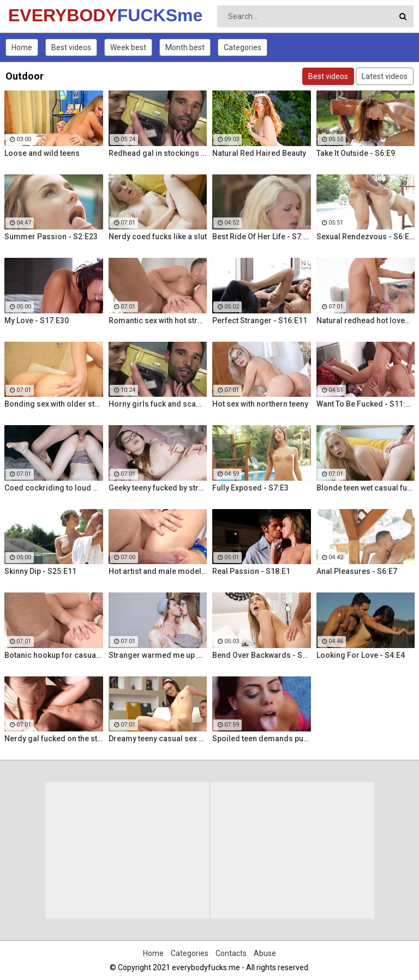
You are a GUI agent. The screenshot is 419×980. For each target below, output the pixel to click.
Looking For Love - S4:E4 (361, 655)
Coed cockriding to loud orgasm (54, 488)
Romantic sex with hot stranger (158, 320)
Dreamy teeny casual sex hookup (158, 739)
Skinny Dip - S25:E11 (40, 571)
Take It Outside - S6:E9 (356, 153)
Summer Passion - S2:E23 (51, 237)
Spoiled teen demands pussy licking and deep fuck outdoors (262, 739)
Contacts (231, 953)
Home (22, 47)
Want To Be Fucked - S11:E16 (366, 404)
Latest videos (385, 76)
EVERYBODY (37, 15)
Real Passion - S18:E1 (251, 571)
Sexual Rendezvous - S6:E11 (366, 237)
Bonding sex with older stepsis (54, 404)
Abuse (265, 953)
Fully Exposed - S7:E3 (250, 488)
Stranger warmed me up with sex (158, 655)
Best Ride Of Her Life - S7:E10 (262, 237)
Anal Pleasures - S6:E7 (357, 571)
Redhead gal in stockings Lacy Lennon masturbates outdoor (158, 153)
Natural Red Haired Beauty (259, 153)
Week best (128, 47)
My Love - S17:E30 (37, 320)
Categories (243, 47)
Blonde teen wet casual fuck (366, 488)
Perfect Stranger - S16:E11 (260, 320)
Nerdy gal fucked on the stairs (54, 739)
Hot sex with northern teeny (260, 404)
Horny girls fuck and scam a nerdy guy (158, 404)
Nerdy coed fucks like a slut (158, 237)
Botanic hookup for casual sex (54, 655)
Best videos (71, 47)
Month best (185, 47)
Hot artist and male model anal (158, 571)
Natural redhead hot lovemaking (366, 320)
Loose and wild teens (42, 153)
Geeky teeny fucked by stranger (158, 488)
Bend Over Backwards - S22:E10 (262, 655)
